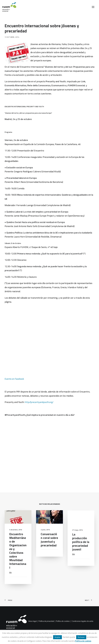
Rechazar (81, 637)
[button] (93, 7)
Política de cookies (63, 621)
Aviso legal (33, 621)
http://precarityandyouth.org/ (39, 402)
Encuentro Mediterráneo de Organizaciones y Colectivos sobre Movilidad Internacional (18, 563)
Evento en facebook (14, 379)
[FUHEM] (8, 7)
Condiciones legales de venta (82, 621)
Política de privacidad (46, 621)
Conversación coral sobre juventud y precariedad (49, 552)
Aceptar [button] (57, 637)
